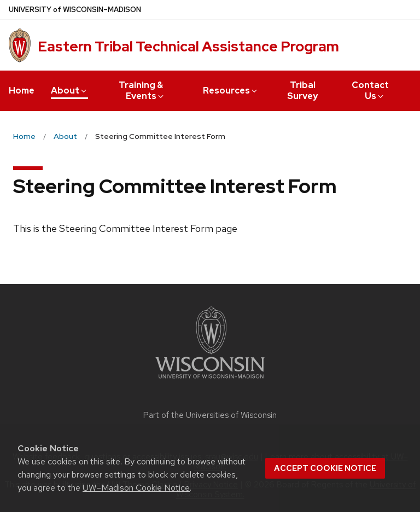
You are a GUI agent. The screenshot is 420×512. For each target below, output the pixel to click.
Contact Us (370, 91)
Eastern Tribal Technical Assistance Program (188, 46)
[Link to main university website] (210, 380)
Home (22, 91)
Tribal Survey (302, 91)
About (69, 91)
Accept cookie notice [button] (325, 468)
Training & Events (142, 91)
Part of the (210, 415)
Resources (231, 91)
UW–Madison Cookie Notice (136, 488)
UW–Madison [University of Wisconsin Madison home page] (75, 10)
